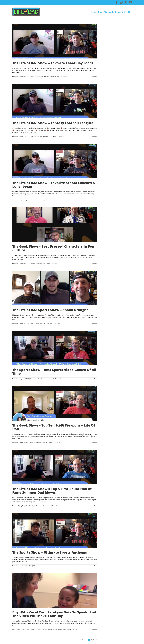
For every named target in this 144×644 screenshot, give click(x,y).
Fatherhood (37, 323)
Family (32, 136)
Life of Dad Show (52, 77)
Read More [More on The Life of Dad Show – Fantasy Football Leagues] (94, 136)
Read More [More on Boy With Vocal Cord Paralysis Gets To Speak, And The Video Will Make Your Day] (94, 629)
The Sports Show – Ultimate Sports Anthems (50, 552)
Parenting (46, 136)
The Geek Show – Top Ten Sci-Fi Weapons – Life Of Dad (54, 427)
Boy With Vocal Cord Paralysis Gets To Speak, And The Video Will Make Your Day (54, 614)
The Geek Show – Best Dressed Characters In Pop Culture (53, 248)
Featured (41, 77)
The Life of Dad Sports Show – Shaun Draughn (50, 310)
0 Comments (64, 77)
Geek (44, 264)
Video (58, 77)
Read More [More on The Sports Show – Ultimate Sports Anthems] (94, 566)
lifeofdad (16, 77)
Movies (43, 442)
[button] (129, 12)
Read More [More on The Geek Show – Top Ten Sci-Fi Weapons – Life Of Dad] (94, 442)
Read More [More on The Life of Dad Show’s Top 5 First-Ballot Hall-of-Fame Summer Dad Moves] (94, 506)
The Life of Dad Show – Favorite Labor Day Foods (53, 63)
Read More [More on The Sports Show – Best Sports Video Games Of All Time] (94, 379)
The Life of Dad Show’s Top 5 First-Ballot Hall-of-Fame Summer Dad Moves (52, 491)
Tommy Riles (17, 629)
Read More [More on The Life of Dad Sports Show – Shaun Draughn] (94, 323)
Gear (41, 264)
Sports (51, 136)
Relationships (70, 629)
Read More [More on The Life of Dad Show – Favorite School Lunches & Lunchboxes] (94, 200)
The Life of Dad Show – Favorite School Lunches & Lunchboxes (54, 185)
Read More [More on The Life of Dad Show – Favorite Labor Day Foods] (94, 77)
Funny (45, 77)
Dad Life (31, 506)
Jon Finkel (16, 506)
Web (25, 631)
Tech (47, 442)
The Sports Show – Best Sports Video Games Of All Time (54, 372)
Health (65, 629)
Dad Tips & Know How (39, 506)
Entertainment (34, 77)
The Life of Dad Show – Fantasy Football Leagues (53, 123)
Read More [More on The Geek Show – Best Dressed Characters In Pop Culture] (94, 264)
